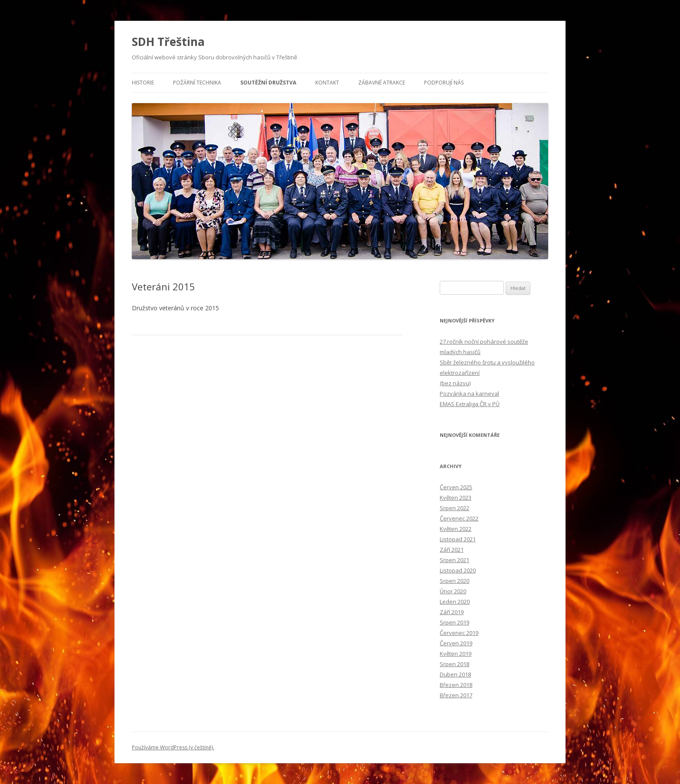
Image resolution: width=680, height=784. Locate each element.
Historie (143, 83)
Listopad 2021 (458, 539)
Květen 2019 (456, 654)
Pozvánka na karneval (469, 394)
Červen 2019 (456, 643)
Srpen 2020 (454, 581)
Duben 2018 (455, 674)
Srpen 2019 (454, 622)
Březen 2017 (456, 695)
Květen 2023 (456, 498)
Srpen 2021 (454, 560)
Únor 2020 (453, 591)
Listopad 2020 (458, 570)
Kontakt (327, 83)
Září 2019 (452, 612)
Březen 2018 (456, 685)
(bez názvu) (455, 383)
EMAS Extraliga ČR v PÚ (470, 404)
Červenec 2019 (459, 633)
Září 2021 (452, 550)
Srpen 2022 (454, 508)
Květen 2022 (456, 529)
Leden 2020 (455, 602)
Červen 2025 (456, 487)
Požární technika (197, 83)
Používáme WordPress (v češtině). (173, 747)
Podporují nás (444, 83)
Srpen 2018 (454, 664)
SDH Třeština (168, 42)
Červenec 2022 (459, 518)
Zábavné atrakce (382, 83)
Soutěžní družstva (268, 83)
